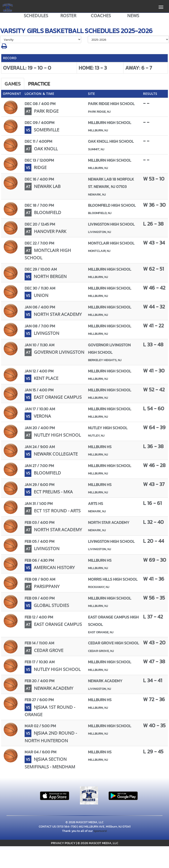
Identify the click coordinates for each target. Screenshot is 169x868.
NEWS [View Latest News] (133, 16)
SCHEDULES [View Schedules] (36, 16)
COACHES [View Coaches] (101, 16)
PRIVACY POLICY (63, 843)
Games (13, 84)
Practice (39, 84)
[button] (4, 47)
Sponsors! (100, 831)
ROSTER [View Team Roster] (68, 16)
